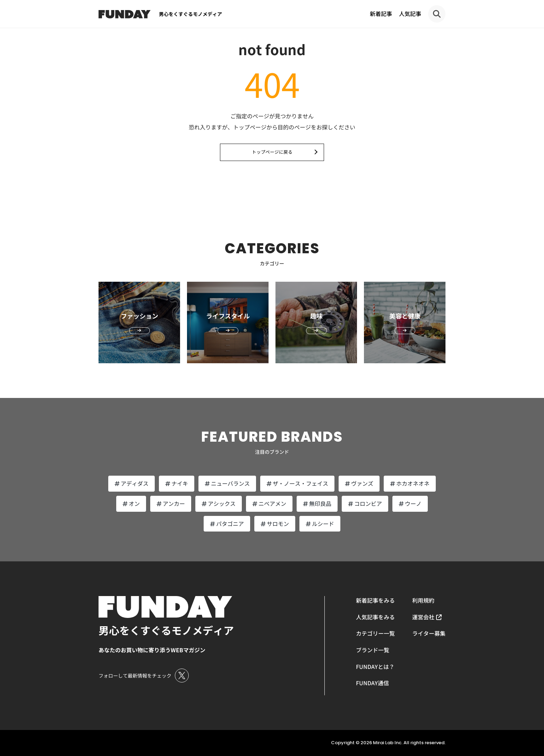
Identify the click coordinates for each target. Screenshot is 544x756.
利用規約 (423, 600)
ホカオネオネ (410, 483)
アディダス (131, 483)
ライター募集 (429, 633)
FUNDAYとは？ (375, 666)
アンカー (171, 503)
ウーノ (410, 503)
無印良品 (317, 503)
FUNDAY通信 (372, 683)
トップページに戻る (272, 152)
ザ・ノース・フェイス (297, 483)
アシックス (219, 503)
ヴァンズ (359, 483)
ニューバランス (227, 483)
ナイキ (177, 483)
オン (131, 503)
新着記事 (381, 14)
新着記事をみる (375, 600)
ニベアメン (269, 503)
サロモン (275, 524)
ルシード (320, 524)
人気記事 (410, 14)
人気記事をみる (375, 617)
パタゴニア (227, 524)
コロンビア (365, 503)
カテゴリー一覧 (375, 633)
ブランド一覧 (373, 650)
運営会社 (423, 617)
